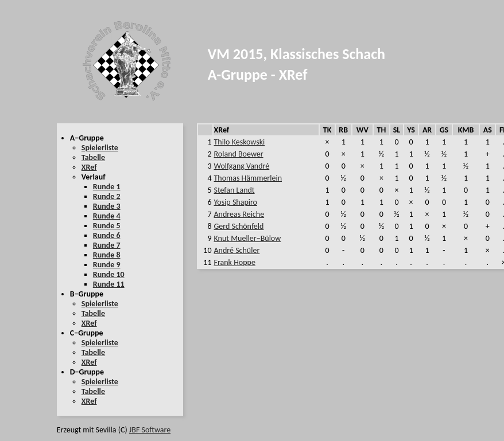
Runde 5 (107, 226)
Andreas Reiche (239, 214)
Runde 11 (109, 284)
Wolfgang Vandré (242, 166)
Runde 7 (107, 245)
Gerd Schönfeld (239, 226)
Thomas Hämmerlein (248, 178)
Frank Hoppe (235, 262)
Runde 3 (107, 206)
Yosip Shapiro (236, 202)
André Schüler (237, 250)
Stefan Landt (234, 190)
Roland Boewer (239, 154)
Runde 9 (107, 265)
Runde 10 (109, 274)
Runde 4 (107, 216)
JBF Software (150, 430)
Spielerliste (100, 148)
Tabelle (93, 157)
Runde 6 (107, 235)
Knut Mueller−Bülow (248, 238)
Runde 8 (107, 255)
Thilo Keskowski (240, 142)
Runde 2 (107, 196)
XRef (89, 167)
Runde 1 (107, 187)
